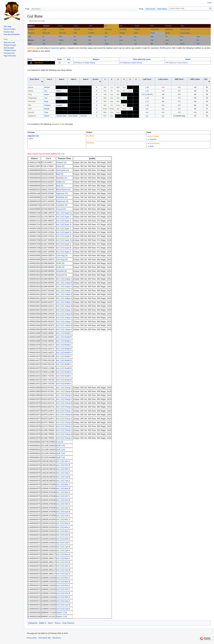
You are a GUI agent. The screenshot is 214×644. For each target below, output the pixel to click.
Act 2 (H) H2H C (63, 496)
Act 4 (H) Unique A (64, 318)
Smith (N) (60, 263)
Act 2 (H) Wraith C (64, 345)
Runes (58, 623)
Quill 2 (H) (61, 453)
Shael (61, 40)
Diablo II (43, 623)
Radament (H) (62, 201)
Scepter (59, 105)
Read (141, 9)
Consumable (185, 33)
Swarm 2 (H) (62, 617)
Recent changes (10, 29)
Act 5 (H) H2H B (63, 593)
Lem (167, 40)
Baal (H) (60, 186)
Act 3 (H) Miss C (63, 519)
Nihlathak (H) (62, 197)
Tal (135, 37)
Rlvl (69, 59)
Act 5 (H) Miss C (63, 578)
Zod (198, 44)
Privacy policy (32, 638)
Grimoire (84, 116)
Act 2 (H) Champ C (64, 399)
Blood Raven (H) (63, 190)
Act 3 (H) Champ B (64, 415)
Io (106, 40)
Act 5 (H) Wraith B (64, 380)
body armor (146, 59)
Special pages (9, 48)
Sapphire (153, 139)
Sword (59, 91)
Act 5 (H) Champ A (64, 438)
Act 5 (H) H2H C (63, 589)
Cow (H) (60, 442)
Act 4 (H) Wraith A (64, 372)
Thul (182, 37)
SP (151, 94)
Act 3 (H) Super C (64, 221)
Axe (46, 91)
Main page (8, 27)
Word (167, 33)
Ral (152, 37)
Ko (135, 40)
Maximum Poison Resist (133, 63)
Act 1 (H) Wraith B (64, 337)
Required (108, 29)
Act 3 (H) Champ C (64, 411)
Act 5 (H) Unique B (64, 325)
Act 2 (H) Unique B (64, 294)
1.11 (147, 102)
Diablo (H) (61, 182)
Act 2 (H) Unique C (64, 290)
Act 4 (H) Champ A (64, 426)
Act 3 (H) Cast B (63, 547)
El (43, 37)
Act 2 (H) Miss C (63, 484)
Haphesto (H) (62, 193)
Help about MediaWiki (12, 34)
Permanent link (9, 53)
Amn (198, 37)
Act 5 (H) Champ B (64, 434)
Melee (47, 94)
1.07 (143, 94)
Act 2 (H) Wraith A (64, 353)
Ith (120, 37)
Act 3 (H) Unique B (64, 306)
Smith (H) (60, 267)
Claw (46, 112)
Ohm (107, 44)
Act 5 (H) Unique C (64, 322)
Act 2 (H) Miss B (63, 488)
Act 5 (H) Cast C (63, 601)
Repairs (137, 29)
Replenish (169, 29)
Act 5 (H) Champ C (64, 430)
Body (46, 102)
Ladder (165, 79)
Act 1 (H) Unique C (64, 279)
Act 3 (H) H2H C (63, 531)
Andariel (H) (61, 162)
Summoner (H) (63, 170)
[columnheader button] (36, 82)
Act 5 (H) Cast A (63, 609)
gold (168, 48)
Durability (123, 29)
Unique (122, 33)
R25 (43, 21)
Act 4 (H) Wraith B (64, 368)
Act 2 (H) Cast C (63, 508)
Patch (149, 79)
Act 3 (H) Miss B (63, 523)
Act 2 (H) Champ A (64, 407)
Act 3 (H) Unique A (64, 310)
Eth (106, 37)
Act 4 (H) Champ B (64, 422)
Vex (90, 44)
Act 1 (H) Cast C (63, 473)
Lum (121, 40)
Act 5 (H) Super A (64, 252)
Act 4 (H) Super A (64, 236)
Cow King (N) (62, 255)
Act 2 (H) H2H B (63, 500)
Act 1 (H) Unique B (64, 283)
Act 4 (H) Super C (64, 228)
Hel (90, 40)
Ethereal (77, 29)
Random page (9, 32)
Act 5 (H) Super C (64, 244)
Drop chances (68, 623)
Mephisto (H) (62, 178)
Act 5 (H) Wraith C (64, 376)
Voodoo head (61, 116)
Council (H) (61, 209)
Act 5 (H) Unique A (64, 329)
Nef (90, 37)
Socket (62, 29)
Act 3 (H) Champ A (64, 419)
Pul (181, 40)
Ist (60, 44)
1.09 (148, 94)
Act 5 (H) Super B (64, 248)
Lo (120, 44)
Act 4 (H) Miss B (63, 554)
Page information (10, 56)
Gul (75, 44)
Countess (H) (62, 205)
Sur (136, 44)
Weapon (96, 59)
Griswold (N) (62, 271)
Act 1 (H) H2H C (63, 461)
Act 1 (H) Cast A (63, 481)
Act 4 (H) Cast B (63, 570)
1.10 (147, 87)
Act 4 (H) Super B (64, 232)
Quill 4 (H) (61, 446)
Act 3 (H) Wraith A (64, 364)
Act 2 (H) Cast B (63, 512)
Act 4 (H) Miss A (63, 558)
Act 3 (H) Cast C (63, 543)
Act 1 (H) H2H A (63, 469)
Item (106, 26)
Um (198, 40)
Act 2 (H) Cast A (63, 516)
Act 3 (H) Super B (64, 224)
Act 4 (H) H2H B (63, 562)
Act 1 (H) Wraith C (64, 333)
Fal (152, 40)
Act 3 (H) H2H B (63, 535)
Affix (75, 33)
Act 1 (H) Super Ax (64, 213)
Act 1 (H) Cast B (63, 477)
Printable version (10, 50)
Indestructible (185, 29)
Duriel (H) (60, 166)
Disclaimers (57, 638)
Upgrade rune (33, 136)
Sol (44, 40)
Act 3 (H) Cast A (63, 550)
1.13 (62, 154)
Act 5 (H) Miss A (63, 585)
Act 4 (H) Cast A (63, 574)
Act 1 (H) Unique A (64, 287)
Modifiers (31, 29)
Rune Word (34, 79)
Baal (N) (60, 174)
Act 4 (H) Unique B (64, 314)
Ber (152, 44)
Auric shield (73, 116)
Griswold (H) (62, 275)
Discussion (36, 9)
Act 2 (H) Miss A (63, 492)
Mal (44, 44)
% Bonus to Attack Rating (85, 63)
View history (162, 9)
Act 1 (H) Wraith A (64, 341)
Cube (44, 29)
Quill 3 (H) (61, 450)
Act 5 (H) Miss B (63, 582)
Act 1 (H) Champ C (64, 388)
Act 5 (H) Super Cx (64, 240)
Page (27, 9)
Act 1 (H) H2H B (63, 465)
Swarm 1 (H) (62, 613)
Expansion (55, 48)
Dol (75, 40)
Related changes (10, 45)
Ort (167, 37)
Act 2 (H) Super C (64, 217)
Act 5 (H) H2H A (63, 597)
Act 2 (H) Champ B (64, 403)
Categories (33, 623)
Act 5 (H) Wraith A (64, 384)
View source (150, 9)
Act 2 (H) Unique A (64, 298)
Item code (46, 33)
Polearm (48, 105)
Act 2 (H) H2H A (63, 504)
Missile (47, 87)
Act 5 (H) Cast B (63, 605)
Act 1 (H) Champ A (64, 395)
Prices (91, 29)
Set (106, 33)
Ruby (152, 146)
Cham (182, 44)
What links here (9, 43)
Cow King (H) (62, 259)
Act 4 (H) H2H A (63, 566)
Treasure (31, 33)
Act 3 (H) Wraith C (64, 356)
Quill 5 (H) (61, 457)
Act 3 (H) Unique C (64, 302)
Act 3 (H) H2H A (63, 539)
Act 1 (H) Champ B (64, 391)
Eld (60, 37)
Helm (135, 59)
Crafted (91, 33)
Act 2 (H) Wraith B (64, 349)
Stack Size (155, 29)
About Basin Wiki (45, 638)
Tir (75, 37)
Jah (167, 44)
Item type (63, 33)
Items (50, 623)
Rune (153, 33)
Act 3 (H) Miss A (63, 527)
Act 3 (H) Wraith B (64, 360)
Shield (188, 59)
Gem (136, 33)
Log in (210, 3)
